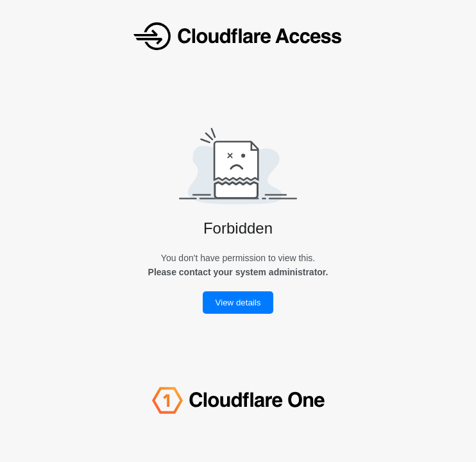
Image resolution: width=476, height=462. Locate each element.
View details (238, 303)
